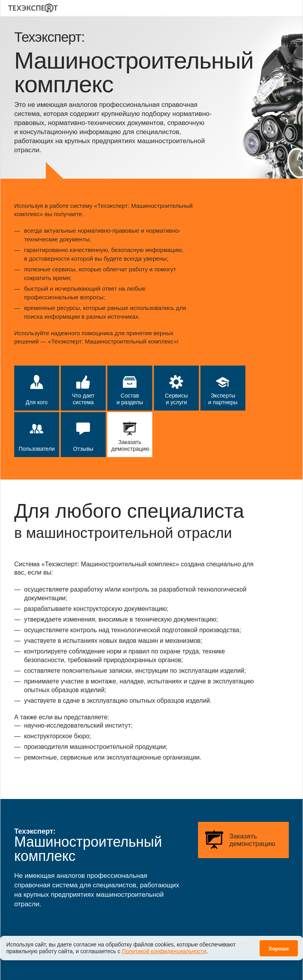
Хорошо (279, 944)
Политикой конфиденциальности (164, 947)
